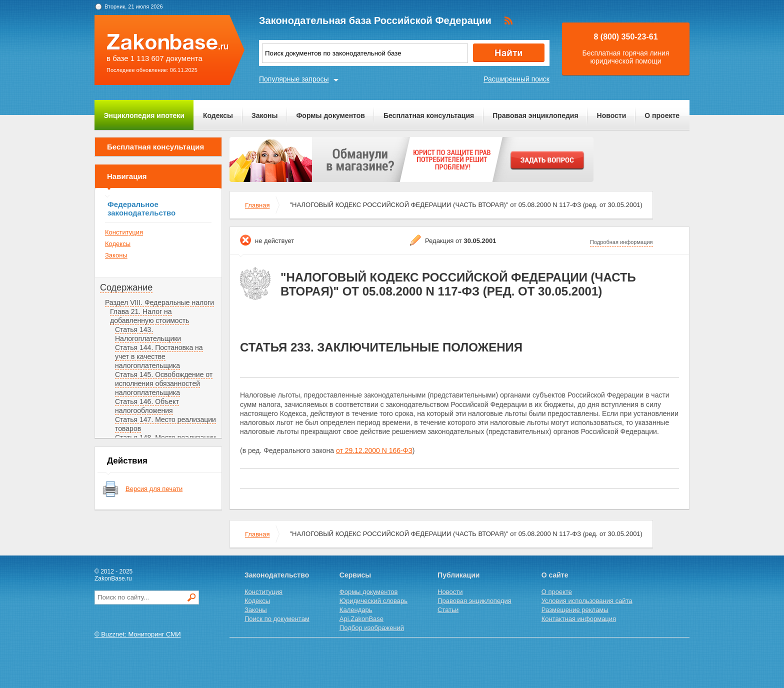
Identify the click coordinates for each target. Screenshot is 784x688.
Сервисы (355, 575)
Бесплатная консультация (429, 115)
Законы (264, 115)
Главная (257, 205)
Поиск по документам (277, 619)
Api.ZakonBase (361, 619)
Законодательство (277, 575)
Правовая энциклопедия (535, 115)
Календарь (356, 610)
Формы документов (330, 115)
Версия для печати (154, 489)
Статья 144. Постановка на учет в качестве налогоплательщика (159, 356)
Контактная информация (579, 619)
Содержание (126, 287)
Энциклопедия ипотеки (144, 115)
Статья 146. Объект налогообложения (147, 406)
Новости (612, 115)
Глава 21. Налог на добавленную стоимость (149, 316)
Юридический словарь (373, 601)
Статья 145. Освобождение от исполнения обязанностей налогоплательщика (164, 383)
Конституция (124, 232)
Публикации (458, 575)
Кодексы (218, 115)
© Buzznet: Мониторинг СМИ (138, 634)
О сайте (555, 575)
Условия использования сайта (587, 601)
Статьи (448, 610)
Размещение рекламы (575, 610)
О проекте (662, 115)
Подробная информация (621, 242)
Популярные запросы (294, 79)
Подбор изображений (372, 628)
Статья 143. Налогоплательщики (148, 334)
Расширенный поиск (516, 79)
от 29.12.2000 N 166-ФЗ (374, 450)
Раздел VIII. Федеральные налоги (159, 302)
